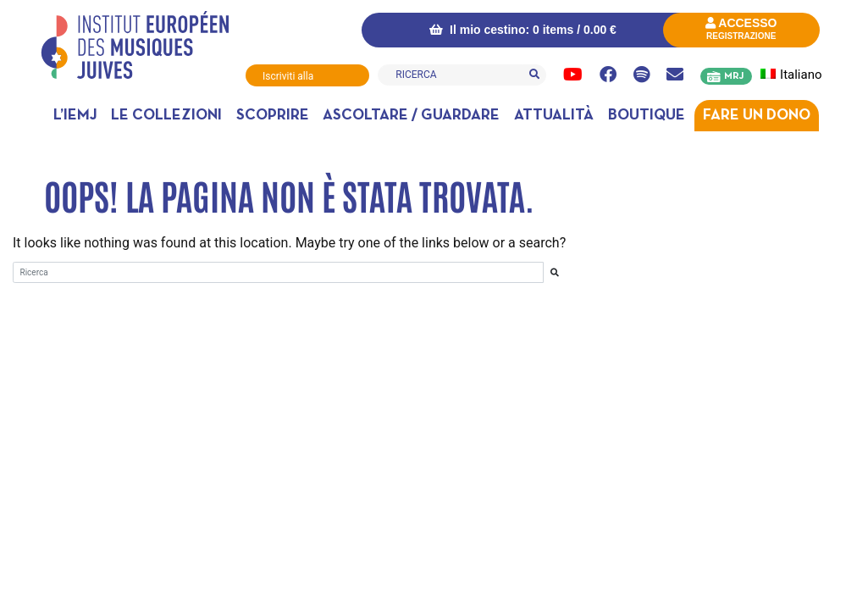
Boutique (647, 116)
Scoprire (273, 116)
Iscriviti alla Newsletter (288, 78)
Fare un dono (757, 116)
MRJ (734, 76)
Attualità (554, 116)
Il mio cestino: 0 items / (523, 30)
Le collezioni (166, 116)
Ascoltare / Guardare (411, 116)
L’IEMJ (75, 116)
